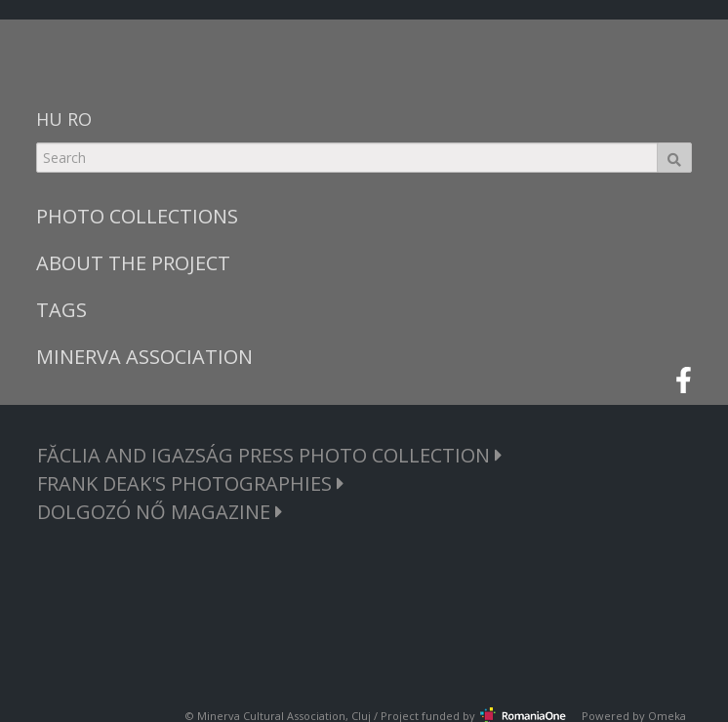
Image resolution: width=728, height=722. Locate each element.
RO (80, 119)
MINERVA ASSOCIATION (144, 357)
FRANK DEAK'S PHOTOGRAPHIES (191, 483)
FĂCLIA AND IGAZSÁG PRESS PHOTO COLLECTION (270, 455)
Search (674, 158)
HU (49, 119)
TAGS (61, 310)
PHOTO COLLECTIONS (137, 216)
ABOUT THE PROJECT (133, 263)
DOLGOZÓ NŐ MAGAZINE (160, 512)
